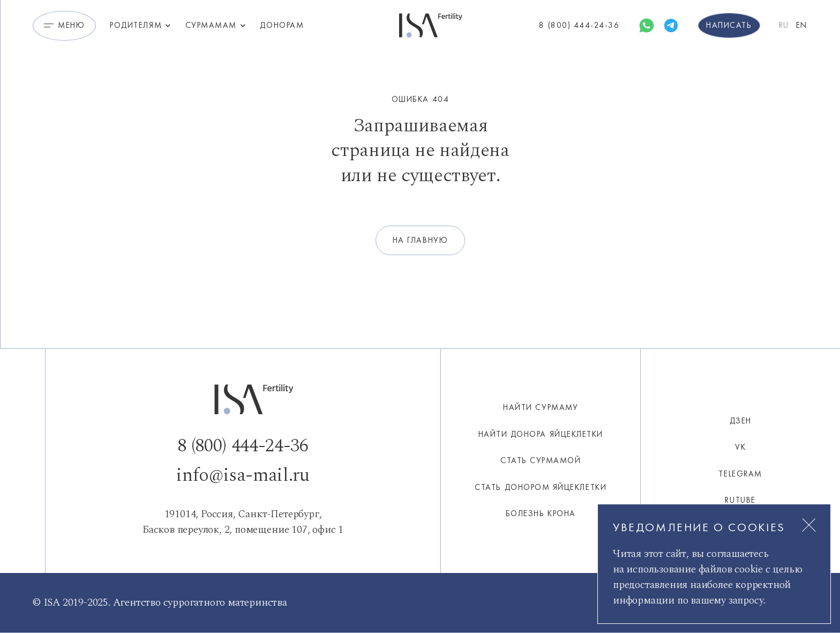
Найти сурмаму (541, 407)
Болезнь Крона (541, 513)
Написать (729, 25)
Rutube (740, 500)
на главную (420, 240)
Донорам (282, 25)
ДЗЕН (741, 421)
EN (802, 25)
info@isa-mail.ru (243, 475)
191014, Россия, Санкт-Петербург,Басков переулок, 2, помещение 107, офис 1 (243, 522)
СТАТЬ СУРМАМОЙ (541, 460)
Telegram (740, 474)
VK (740, 447)
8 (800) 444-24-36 (243, 446)
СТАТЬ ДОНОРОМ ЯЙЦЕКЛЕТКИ (541, 487)
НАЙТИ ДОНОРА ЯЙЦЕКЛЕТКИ (541, 434)
